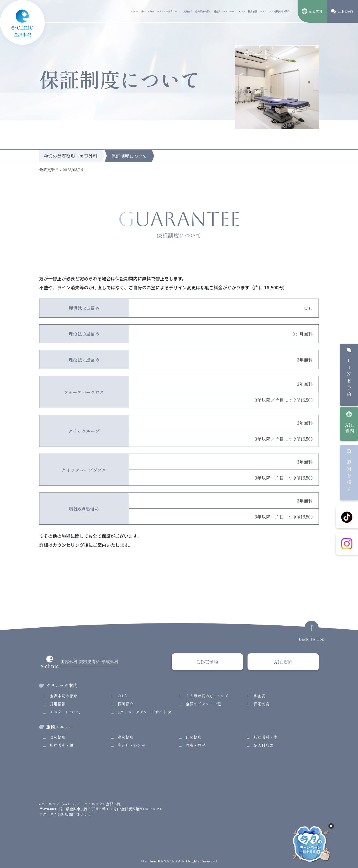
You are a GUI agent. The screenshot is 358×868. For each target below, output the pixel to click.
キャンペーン (230, 11)
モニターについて (65, 712)
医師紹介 (126, 704)
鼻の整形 (126, 737)
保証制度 (262, 704)
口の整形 (194, 737)
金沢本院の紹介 (63, 696)
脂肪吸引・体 (265, 737)
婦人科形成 (263, 745)
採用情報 (253, 11)
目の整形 (58, 737)
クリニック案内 (165, 11)
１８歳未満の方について (207, 696)
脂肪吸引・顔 (62, 745)
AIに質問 (350, 428)
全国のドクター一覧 (203, 704)
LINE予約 (349, 379)
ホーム (135, 11)
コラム (263, 11)
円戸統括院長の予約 (279, 11)
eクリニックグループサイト (143, 712)
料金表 (217, 11)
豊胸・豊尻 (196, 745)
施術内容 (188, 11)
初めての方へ (147, 11)
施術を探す (349, 477)
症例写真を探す (203, 11)
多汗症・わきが (131, 745)
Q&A (242, 11)
